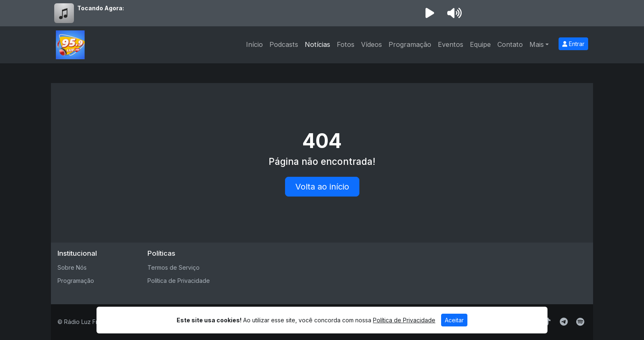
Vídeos (371, 44)
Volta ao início (322, 187)
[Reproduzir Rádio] (430, 13)
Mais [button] (537, 44)
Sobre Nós (72, 267)
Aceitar (454, 320)
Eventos (451, 44)
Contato (510, 44)
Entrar (573, 44)
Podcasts (284, 44)
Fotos (346, 44)
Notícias (317, 44)
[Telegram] (564, 322)
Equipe (480, 44)
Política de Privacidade (179, 281)
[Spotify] (580, 322)
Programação (410, 44)
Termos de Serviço (174, 267)
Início (254, 44)
